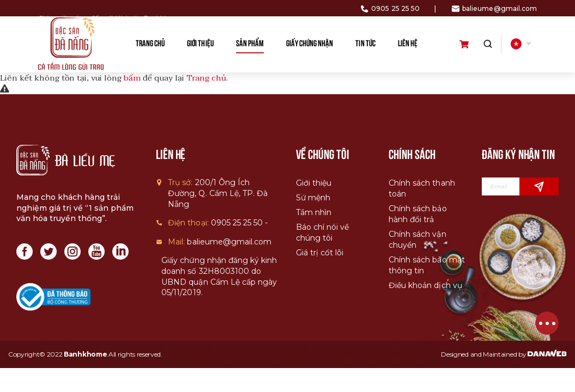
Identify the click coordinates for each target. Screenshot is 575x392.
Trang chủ (206, 78)
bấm (132, 78)
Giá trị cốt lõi (320, 253)
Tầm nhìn (314, 212)
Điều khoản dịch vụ (425, 285)
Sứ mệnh (313, 198)
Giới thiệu (314, 183)
